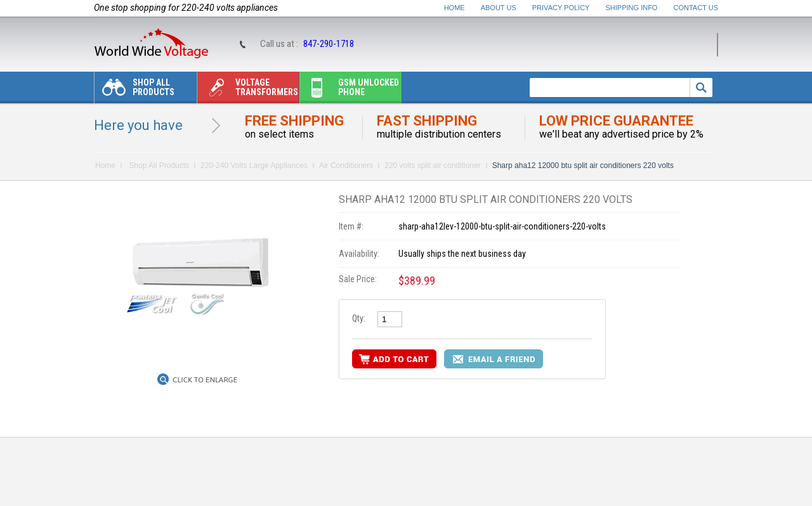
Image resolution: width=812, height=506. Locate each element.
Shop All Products (134, 90)
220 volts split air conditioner (432, 165)
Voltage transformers (248, 90)
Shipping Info (632, 8)
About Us (499, 8)
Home (455, 8)
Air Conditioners (346, 165)
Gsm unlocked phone (350, 90)
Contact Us (696, 8)
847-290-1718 (329, 44)
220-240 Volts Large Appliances (254, 165)
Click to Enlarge (205, 380)
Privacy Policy (561, 8)
